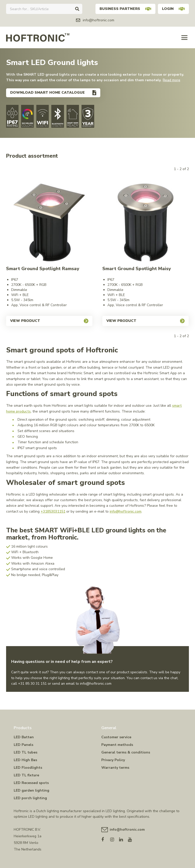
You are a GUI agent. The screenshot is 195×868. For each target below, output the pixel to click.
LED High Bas (25, 760)
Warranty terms (115, 768)
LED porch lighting (30, 798)
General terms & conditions (126, 752)
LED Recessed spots (31, 783)
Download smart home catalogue (47, 93)
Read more (172, 80)
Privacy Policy (113, 760)
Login (173, 9)
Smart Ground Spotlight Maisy (137, 269)
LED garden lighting (31, 790)
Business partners (125, 9)
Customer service (116, 737)
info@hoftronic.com (126, 511)
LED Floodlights (28, 768)
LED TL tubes (26, 752)
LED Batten (24, 737)
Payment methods (117, 745)
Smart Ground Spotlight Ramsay (43, 269)
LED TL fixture (26, 775)
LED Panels (23, 745)
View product (49, 321)
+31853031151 (53, 511)
